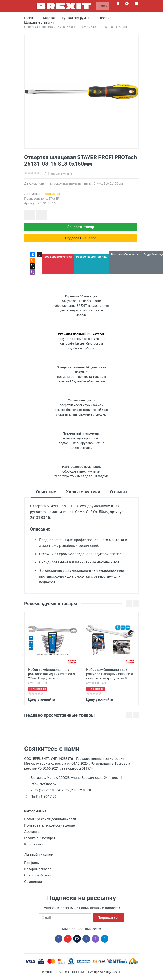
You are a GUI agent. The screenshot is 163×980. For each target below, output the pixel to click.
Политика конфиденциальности (50, 819)
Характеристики (83, 492)
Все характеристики (58, 257)
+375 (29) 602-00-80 (76, 790)
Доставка (32, 832)
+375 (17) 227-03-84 (45, 790)
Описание (46, 492)
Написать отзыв (60, 173)
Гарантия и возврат (40, 838)
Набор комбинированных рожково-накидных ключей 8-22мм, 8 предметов (52, 674)
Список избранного (40, 875)
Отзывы (119, 492)
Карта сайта (34, 844)
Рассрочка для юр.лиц (91, 257)
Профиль (32, 863)
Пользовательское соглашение (50, 825)
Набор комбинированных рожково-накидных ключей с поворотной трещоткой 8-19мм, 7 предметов (110, 674)
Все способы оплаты (125, 254)
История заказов (38, 869)
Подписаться (108, 918)
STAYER (54, 199)
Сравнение (33, 882)
